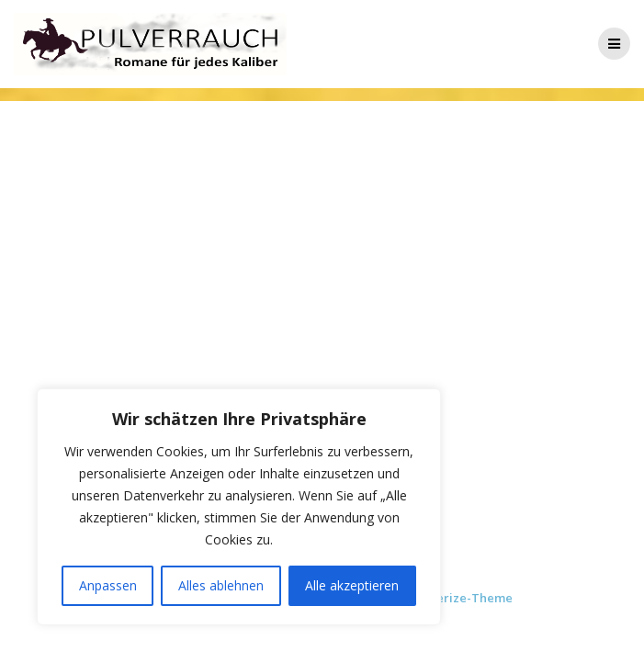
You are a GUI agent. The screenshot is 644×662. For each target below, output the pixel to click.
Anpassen (108, 585)
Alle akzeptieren (352, 585)
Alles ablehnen (221, 585)
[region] (239, 507)
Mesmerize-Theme (457, 598)
